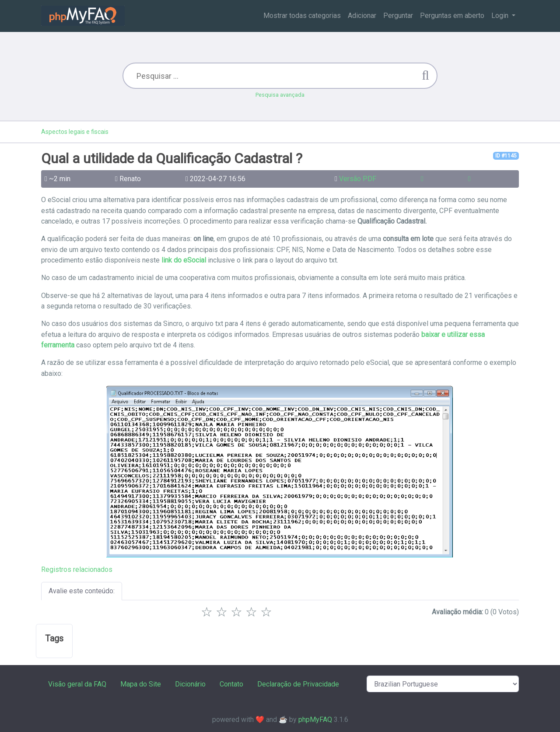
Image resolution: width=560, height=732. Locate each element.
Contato (231, 684)
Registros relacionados (77, 569)
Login (501, 16)
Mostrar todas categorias (302, 16)
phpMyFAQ (315, 720)
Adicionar (362, 16)
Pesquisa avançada (280, 95)
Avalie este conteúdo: (82, 591)
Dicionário (190, 684)
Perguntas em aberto (452, 16)
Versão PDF (358, 179)
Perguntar (398, 16)
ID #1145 (506, 156)
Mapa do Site (141, 684)
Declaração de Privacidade (298, 684)
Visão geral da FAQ (77, 684)
